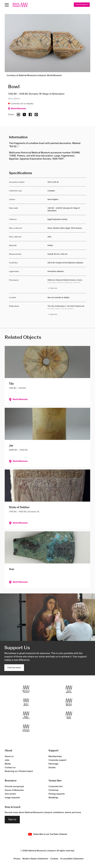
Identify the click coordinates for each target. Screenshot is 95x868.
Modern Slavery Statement (35, 859)
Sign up (12, 820)
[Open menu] (7, 5)
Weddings (53, 798)
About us (9, 756)
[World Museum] (69, 689)
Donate (52, 768)
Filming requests (57, 794)
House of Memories (14, 790)
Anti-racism (10, 794)
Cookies (54, 859)
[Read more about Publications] (67, 311)
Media (8, 764)
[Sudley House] (69, 715)
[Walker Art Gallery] (26, 715)
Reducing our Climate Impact (19, 771)
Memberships (55, 756)
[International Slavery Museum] (26, 702)
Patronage (53, 764)
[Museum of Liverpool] (26, 689)
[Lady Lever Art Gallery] (26, 728)
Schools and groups (14, 787)
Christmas (53, 790)
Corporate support (57, 760)
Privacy (17, 859)
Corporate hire (56, 787)
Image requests (12, 798)
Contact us (10, 768)
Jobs (7, 760)
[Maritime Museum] (69, 702)
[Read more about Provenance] (67, 284)
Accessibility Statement (72, 859)
